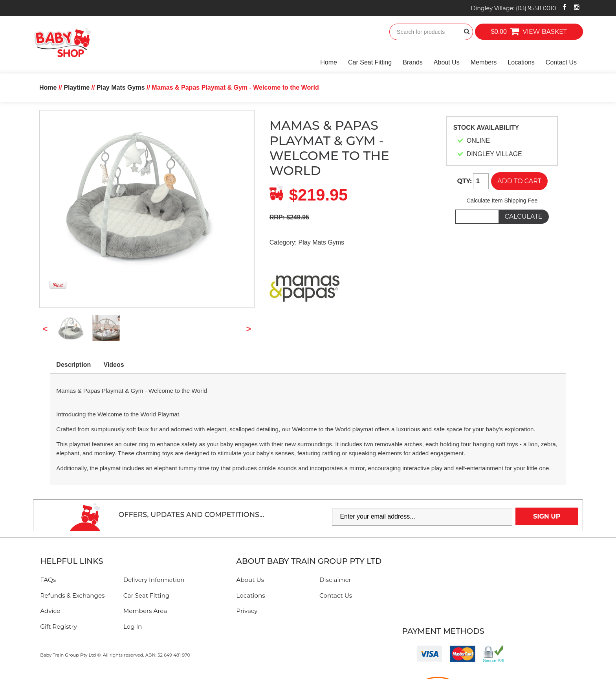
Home (329, 62)
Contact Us (561, 62)
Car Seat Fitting (370, 62)
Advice (50, 611)
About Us (447, 62)
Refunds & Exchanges (72, 595)
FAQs (48, 580)
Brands (413, 62)
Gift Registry (59, 627)
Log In (133, 627)
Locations (521, 62)
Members (484, 62)
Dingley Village (513, 8)
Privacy (247, 611)
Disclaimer (335, 580)
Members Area (145, 611)
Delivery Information (154, 580)
